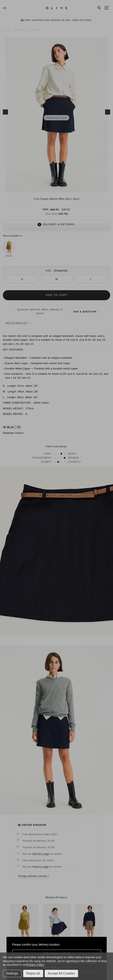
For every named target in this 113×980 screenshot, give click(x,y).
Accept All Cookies (61, 973)
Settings (12, 973)
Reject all (33, 973)
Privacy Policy (35, 965)
